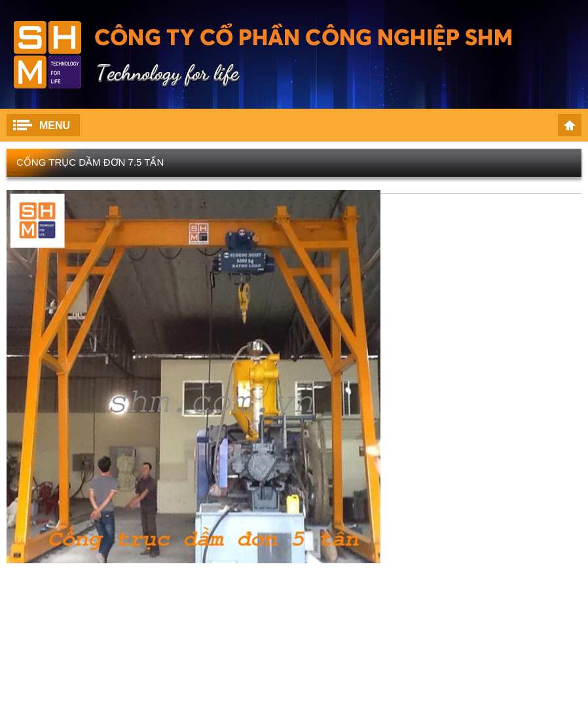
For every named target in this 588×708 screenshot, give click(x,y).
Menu (55, 125)
